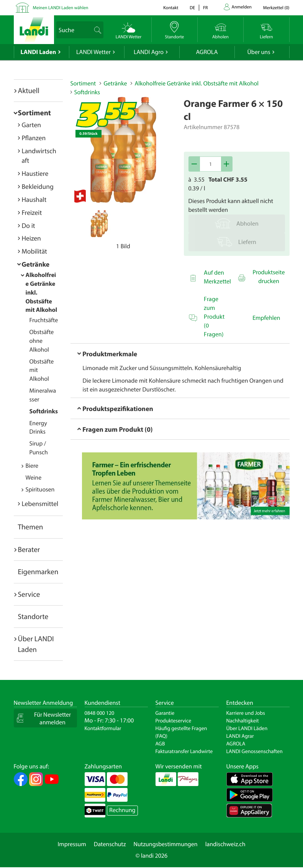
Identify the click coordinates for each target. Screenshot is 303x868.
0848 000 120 (100, 713)
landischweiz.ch (225, 844)
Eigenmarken (38, 572)
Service (29, 594)
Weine (34, 478)
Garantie (165, 713)
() (276, 8)
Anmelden (242, 7)
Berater (29, 549)
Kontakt (171, 8)
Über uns (259, 52)
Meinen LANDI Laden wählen (61, 8)
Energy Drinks (38, 428)
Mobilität (34, 251)
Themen (31, 527)
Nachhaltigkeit (243, 721)
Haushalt (34, 199)
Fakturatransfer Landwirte (184, 751)
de (192, 8)
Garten (31, 125)
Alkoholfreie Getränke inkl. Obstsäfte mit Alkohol (197, 84)
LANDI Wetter (93, 52)
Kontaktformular (103, 728)
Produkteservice (174, 721)
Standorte (33, 616)
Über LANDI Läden (247, 728)
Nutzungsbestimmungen (166, 844)
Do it (29, 225)
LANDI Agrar (240, 736)
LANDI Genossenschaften (255, 751)
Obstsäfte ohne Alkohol (42, 341)
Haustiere (35, 173)
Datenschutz (110, 844)
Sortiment (34, 113)
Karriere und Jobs (246, 713)
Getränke (36, 264)
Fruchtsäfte (44, 320)
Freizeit (32, 212)
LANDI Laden (38, 52)
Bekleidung (38, 186)
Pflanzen (34, 138)
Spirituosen (40, 490)
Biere (32, 466)
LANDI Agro (149, 52)
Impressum (72, 844)
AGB (160, 744)
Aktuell (29, 90)
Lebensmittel (40, 504)
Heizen (31, 238)
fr (205, 8)
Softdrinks (44, 411)
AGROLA (207, 52)
